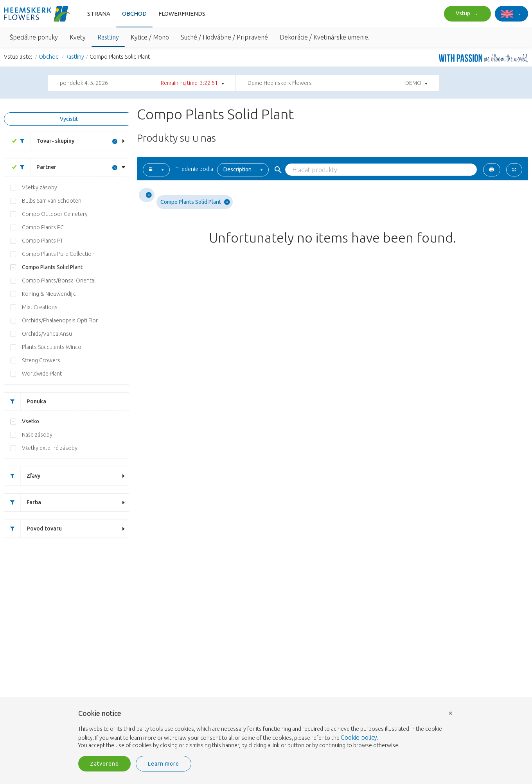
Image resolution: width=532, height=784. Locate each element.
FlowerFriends (182, 13)
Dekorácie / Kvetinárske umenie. (325, 37)
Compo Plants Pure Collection (58, 254)
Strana (99, 13)
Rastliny (108, 37)
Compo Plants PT (42, 241)
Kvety (78, 37)
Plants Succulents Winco (52, 347)
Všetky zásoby (40, 187)
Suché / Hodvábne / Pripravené (224, 37)
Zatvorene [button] (104, 764)
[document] (266, 730)
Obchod (134, 13)
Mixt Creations (40, 307)
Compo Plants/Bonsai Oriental (59, 281)
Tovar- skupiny (44, 141)
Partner (35, 167)
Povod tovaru (33, 529)
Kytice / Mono (150, 37)
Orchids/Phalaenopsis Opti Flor (60, 320)
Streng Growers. (42, 360)
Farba (23, 503)
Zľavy (22, 476)
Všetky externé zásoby (50, 448)
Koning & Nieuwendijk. (49, 294)
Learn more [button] (164, 764)
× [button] (451, 713)
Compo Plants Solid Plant (52, 267)
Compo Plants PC (43, 227)
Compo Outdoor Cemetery (55, 214)
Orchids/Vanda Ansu (47, 334)
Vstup (465, 14)
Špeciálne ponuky (34, 37)
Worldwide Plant (42, 374)
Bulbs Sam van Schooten (52, 201)
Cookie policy (359, 737)
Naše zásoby (37, 435)
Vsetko (31, 421)
